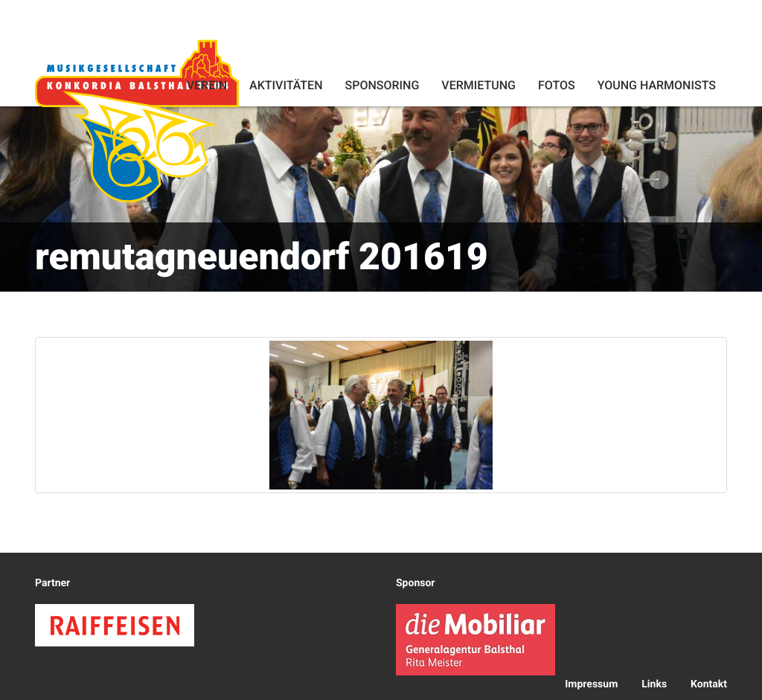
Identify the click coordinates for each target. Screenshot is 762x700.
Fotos (557, 85)
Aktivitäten (286, 85)
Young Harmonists (657, 85)
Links (654, 684)
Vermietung (478, 85)
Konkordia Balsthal (137, 121)
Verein (207, 85)
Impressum (591, 684)
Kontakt (709, 684)
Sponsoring (382, 85)
